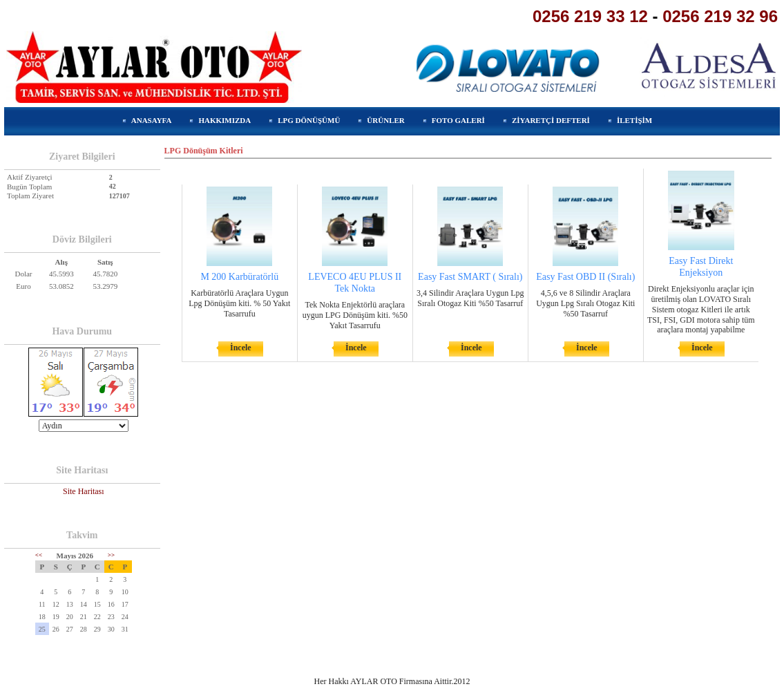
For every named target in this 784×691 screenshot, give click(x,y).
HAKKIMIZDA (224, 120)
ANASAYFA (152, 120)
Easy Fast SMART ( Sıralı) (470, 277)
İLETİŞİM (634, 120)
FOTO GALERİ (458, 120)
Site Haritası (84, 491)
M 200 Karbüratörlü (239, 277)
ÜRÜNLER (385, 120)
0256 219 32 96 (720, 16)
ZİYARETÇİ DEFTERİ (551, 120)
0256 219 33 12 (590, 16)
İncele (241, 348)
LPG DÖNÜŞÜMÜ (309, 120)
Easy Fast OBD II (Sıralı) (585, 277)
